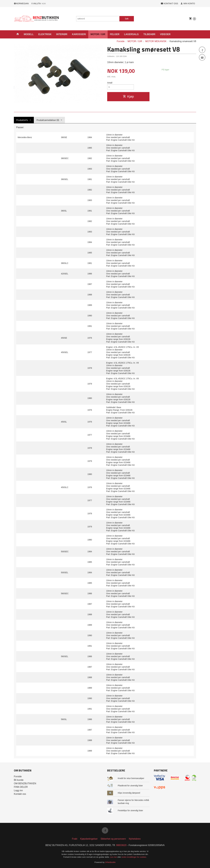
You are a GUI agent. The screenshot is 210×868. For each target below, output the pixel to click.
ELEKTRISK (45, 34)
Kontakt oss (20, 794)
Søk (127, 19)
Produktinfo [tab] (22, 120)
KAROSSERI (79, 34)
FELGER (115, 34)
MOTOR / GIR (98, 34)
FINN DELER (21, 787)
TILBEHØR (149, 34)
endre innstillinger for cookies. (134, 857)
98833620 (121, 845)
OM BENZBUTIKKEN (25, 783)
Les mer (114, 857)
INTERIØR (62, 34)
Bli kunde (19, 780)
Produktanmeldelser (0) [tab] (48, 120)
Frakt (75, 839)
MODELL (29, 34)
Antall (110, 83)
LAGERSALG (131, 34)
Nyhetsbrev (135, 839)
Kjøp (128, 96)
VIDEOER (165, 34)
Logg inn (18, 790)
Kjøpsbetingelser (89, 839)
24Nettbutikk (110, 862)
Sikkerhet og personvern (113, 839)
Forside (121, 41)
